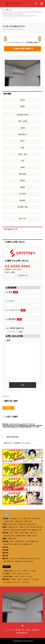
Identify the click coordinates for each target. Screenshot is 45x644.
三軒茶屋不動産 (17, 641)
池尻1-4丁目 (18, 544)
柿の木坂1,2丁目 (10, 536)
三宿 (11, 541)
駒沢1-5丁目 (29, 561)
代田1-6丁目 (22, 524)
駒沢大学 (5, 559)
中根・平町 (24, 533)
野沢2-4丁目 (19, 561)
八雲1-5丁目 (33, 533)
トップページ (9, 630)
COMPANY (35, 630)
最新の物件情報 (13, 437)
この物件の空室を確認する (23, 48)
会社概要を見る (23, 275)
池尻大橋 (5, 541)
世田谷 (5, 527)
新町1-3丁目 (12, 539)
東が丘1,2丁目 (34, 559)
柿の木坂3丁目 (9, 561)
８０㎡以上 (17, 582)
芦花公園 (5, 550)
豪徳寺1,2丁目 (37, 530)
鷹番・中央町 (32, 536)
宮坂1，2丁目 (24, 527)
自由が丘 (5, 547)
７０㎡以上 (8, 582)
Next (40, 39)
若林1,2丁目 (19, 521)
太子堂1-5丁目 (9, 521)
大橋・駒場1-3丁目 (32, 541)
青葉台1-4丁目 (28, 544)
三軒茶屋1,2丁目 (15, 519)
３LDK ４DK (16, 579)
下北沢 (5, 524)
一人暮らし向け (7, 571)
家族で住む (6, 579)
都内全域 (5, 553)
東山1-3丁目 (8, 544)
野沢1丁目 (28, 521)
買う (24, 630)
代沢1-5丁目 (12, 524)
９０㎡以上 (26, 582)
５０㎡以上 (29, 577)
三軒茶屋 (5, 519)
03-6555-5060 (18, 266)
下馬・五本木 (14, 533)
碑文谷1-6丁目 (21, 536)
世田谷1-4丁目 (13, 527)
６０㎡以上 (35, 579)
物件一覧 (8, 10)
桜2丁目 (40, 527)
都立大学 (5, 556)
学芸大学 (5, 533)
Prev (5, 39)
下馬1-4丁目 (36, 519)
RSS (23, 626)
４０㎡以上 (26, 574)
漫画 (28, 630)
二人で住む (6, 574)
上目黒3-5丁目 (19, 541)
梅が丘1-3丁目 (16, 530)
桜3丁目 (7, 530)
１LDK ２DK (16, 574)
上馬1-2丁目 (26, 519)
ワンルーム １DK (20, 571)
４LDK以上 (26, 579)
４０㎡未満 (32, 571)
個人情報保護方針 (22, 633)
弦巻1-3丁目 (24, 559)
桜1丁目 (33, 527)
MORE (8, 408)
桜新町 (5, 539)
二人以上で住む (7, 577)
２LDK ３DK (19, 577)
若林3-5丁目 (26, 530)
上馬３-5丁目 (14, 559)
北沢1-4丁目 (32, 524)
